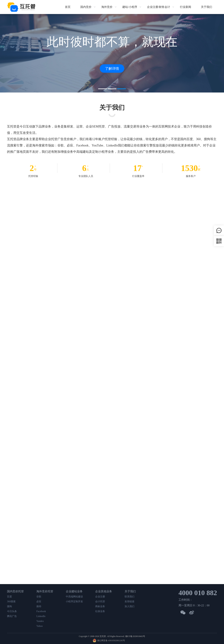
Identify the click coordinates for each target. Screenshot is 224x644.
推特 (39, 606)
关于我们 (206, 7)
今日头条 (12, 611)
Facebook (41, 611)
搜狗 (9, 606)
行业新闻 (185, 7)
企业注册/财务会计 (159, 7)
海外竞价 (107, 7)
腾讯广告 (12, 616)
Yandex (40, 621)
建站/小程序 (130, 7)
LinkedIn (41, 616)
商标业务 (100, 606)
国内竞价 (86, 7)
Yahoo (40, 626)
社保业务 (100, 611)
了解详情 (112, 68)
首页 (68, 7)
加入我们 (129, 606)
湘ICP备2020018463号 (135, 636)
